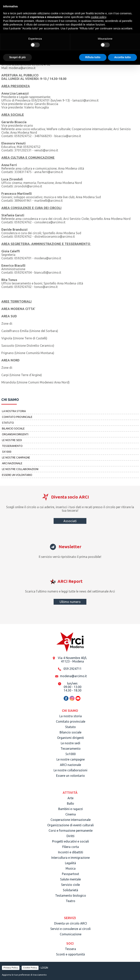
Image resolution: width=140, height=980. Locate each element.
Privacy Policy (11, 968)
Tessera (70, 949)
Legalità (70, 863)
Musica (71, 868)
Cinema (71, 814)
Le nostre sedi (12, 440)
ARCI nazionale (12, 463)
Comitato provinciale (17, 417)
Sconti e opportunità (70, 954)
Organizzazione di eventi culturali (70, 825)
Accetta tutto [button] (122, 57)
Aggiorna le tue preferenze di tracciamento (24, 975)
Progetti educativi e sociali (70, 841)
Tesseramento (12, 446)
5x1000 (7, 452)
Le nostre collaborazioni (20, 469)
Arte (70, 798)
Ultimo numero (70, 602)
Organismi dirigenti (15, 434)
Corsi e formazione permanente (71, 831)
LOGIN (44, 968)
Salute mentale (70, 879)
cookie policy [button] (98, 17)
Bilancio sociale (13, 429)
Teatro (70, 901)
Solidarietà (70, 890)
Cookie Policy (30, 968)
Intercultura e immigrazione (70, 858)
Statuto (8, 423)
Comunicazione (71, 934)
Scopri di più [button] (17, 57)
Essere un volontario (17, 475)
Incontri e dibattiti (71, 852)
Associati (70, 521)
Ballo (70, 803)
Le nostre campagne (16, 458)
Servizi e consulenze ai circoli (70, 929)
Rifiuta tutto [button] (93, 57)
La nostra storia (14, 411)
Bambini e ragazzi (71, 809)
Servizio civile (70, 885)
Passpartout (70, 874)
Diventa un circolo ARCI (71, 923)
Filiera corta (71, 847)
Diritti (70, 836)
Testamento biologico (71, 895)
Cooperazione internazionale (71, 820)
